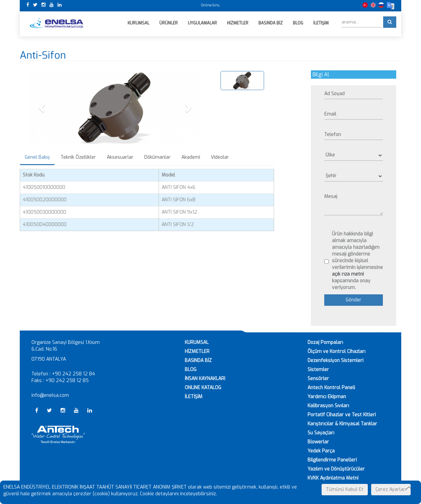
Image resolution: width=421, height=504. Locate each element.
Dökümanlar (157, 158)
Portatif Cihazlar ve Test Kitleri (342, 415)
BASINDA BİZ (198, 361)
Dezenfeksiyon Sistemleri (335, 361)
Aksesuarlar (120, 158)
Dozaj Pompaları (325, 342)
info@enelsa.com (50, 395)
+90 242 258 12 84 (73, 374)
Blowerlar (318, 442)
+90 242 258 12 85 (67, 381)
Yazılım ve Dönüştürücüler (336, 469)
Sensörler (318, 379)
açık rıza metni (348, 274)
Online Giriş (210, 5)
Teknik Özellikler (78, 158)
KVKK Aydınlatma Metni (333, 478)
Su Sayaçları (321, 433)
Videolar (220, 158)
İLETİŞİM (194, 397)
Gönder (354, 300)
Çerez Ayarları (391, 489)
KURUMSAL (197, 342)
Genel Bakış (37, 158)
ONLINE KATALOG (203, 388)
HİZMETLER (197, 351)
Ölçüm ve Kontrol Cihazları (336, 351)
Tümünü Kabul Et (345, 489)
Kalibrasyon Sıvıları (328, 406)
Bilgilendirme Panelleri (332, 460)
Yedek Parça (321, 451)
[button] (43, 108)
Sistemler (318, 370)
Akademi (191, 158)
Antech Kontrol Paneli (331, 388)
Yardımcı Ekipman (327, 397)
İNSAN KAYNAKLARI (205, 379)
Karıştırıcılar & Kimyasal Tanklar (342, 424)
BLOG (191, 370)
